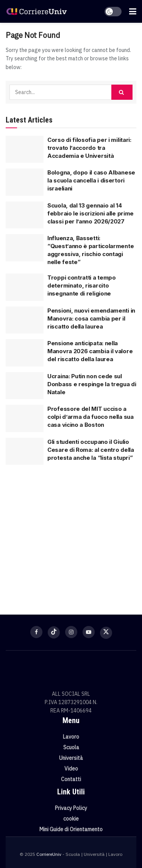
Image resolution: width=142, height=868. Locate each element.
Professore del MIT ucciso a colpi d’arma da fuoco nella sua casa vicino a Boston (91, 417)
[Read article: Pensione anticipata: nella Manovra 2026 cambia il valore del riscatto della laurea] (25, 353)
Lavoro (71, 737)
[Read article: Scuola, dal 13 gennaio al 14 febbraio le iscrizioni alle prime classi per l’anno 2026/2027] (25, 215)
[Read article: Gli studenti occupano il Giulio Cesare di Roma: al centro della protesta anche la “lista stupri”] (25, 451)
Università (71, 758)
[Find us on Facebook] (36, 632)
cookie (71, 819)
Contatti (71, 779)
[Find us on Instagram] (71, 632)
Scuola (71, 747)
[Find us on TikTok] (54, 632)
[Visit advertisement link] (71, 535)
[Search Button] (122, 92)
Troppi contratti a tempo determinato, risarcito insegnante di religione (82, 285)
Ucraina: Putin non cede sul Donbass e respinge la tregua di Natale (92, 384)
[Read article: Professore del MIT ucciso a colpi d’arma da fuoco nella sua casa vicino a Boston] (25, 418)
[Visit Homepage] (37, 12)
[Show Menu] (133, 11)
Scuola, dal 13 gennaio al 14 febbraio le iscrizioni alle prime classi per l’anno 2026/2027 (91, 213)
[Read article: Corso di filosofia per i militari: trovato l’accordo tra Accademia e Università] (25, 149)
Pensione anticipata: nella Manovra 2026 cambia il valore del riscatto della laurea (90, 351)
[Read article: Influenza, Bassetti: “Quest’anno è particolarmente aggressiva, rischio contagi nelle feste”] (25, 248)
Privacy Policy (71, 808)
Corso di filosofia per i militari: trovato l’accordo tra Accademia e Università (89, 148)
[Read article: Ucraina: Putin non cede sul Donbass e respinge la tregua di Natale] (25, 386)
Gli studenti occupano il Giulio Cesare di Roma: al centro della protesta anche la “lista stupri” (91, 450)
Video (71, 769)
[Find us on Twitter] (106, 633)
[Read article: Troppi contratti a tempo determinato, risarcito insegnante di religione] (25, 287)
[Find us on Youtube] (89, 632)
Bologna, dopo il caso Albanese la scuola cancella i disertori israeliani (91, 180)
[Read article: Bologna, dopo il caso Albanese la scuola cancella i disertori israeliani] (25, 182)
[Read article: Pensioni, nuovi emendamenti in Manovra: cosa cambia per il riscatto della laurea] (25, 320)
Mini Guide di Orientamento (71, 829)
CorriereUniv (49, 854)
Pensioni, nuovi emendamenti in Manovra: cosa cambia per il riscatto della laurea (91, 318)
